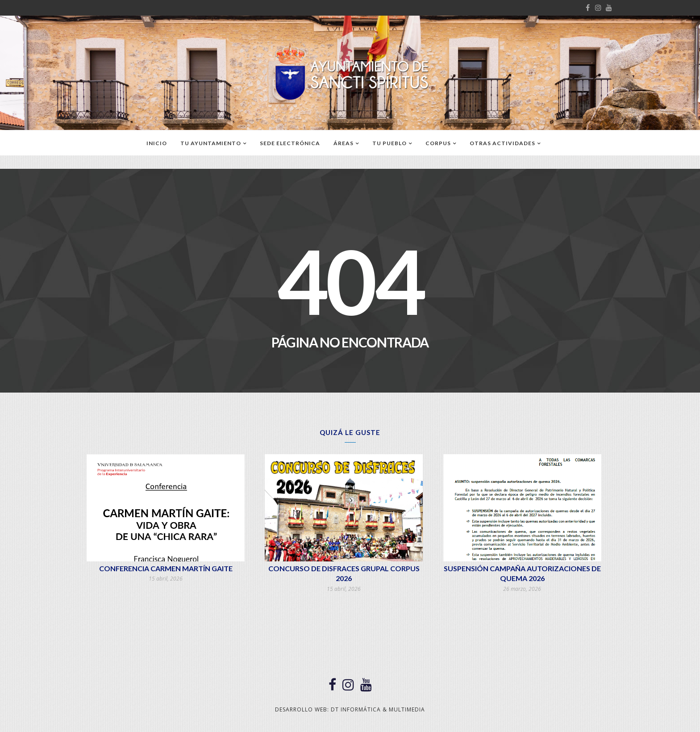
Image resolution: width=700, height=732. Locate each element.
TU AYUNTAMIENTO (211, 143)
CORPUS (438, 143)
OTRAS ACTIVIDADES (502, 143)
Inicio (157, 143)
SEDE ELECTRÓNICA (290, 143)
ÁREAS (344, 143)
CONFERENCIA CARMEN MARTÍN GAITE (166, 568)
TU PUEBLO (390, 143)
